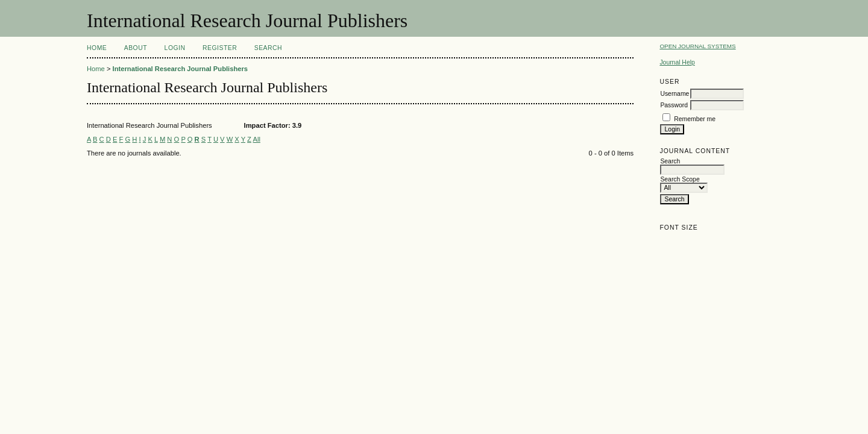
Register (220, 48)
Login (175, 48)
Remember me (695, 119)
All (256, 139)
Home (97, 48)
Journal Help (677, 62)
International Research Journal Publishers (180, 69)
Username (675, 94)
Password (674, 105)
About (136, 48)
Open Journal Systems (697, 46)
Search (268, 48)
